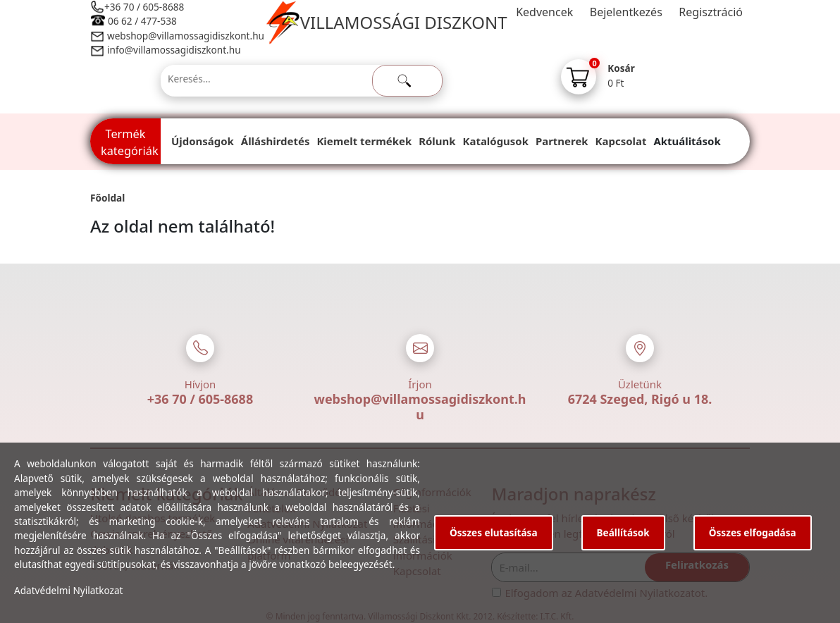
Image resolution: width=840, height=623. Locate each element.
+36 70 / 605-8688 (144, 7)
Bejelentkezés (626, 12)
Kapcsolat (621, 141)
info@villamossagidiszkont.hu (174, 50)
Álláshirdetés (276, 141)
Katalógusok (496, 141)
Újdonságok (203, 141)
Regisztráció (711, 12)
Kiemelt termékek (364, 141)
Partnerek (562, 141)
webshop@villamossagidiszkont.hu (185, 36)
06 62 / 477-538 (142, 21)
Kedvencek (544, 12)
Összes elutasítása (494, 532)
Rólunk (437, 141)
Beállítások (623, 532)
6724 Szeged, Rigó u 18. (640, 399)
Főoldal (107, 198)
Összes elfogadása (753, 532)
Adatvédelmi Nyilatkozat (69, 590)
